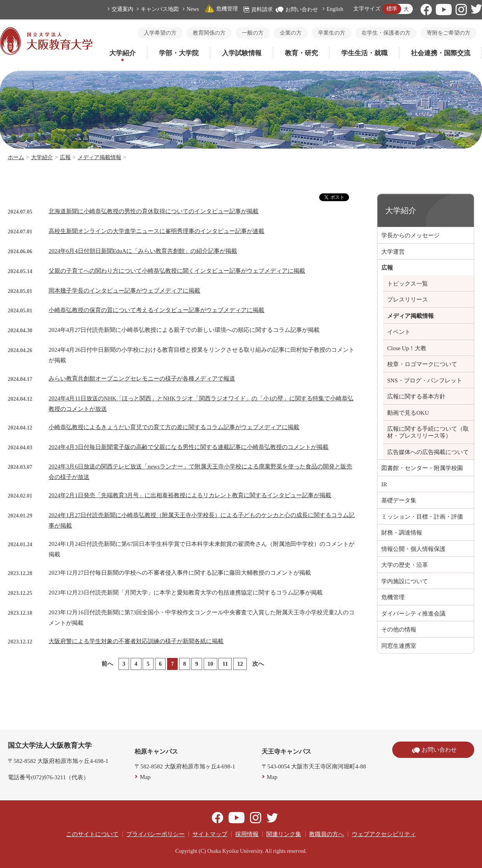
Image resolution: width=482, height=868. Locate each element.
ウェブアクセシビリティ (384, 834)
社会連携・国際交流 (441, 53)
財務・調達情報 (402, 533)
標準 (392, 9)
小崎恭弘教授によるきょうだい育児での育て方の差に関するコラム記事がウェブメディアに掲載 (174, 427)
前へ (107, 664)
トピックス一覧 (408, 284)
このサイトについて (92, 834)
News (193, 9)
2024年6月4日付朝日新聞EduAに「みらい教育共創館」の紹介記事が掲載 (143, 251)
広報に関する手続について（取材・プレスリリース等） (428, 432)
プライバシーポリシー (155, 834)
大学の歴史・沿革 (405, 565)
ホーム (16, 157)
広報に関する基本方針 (416, 396)
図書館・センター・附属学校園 (422, 468)
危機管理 (221, 9)
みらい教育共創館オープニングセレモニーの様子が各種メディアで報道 (142, 379)
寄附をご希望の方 (449, 33)
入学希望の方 (160, 33)
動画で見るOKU (408, 413)
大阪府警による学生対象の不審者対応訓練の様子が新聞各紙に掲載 (136, 641)
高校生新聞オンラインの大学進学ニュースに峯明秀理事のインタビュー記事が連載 (156, 231)
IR (384, 484)
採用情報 (247, 834)
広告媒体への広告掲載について (428, 452)
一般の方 (253, 33)
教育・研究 (301, 53)
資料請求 (258, 10)
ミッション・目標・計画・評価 (422, 517)
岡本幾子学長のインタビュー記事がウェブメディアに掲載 (124, 291)
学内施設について (405, 581)
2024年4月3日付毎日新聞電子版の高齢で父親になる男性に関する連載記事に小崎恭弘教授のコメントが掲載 (189, 447)
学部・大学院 (179, 53)
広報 (65, 157)
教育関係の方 (209, 33)
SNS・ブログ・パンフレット (425, 381)
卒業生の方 (332, 33)
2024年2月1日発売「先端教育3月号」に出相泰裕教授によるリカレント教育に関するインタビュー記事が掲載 (190, 495)
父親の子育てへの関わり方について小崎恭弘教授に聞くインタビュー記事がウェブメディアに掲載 (177, 271)
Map (145, 777)
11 (225, 664)
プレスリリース (408, 300)
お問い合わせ (297, 10)
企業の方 (291, 33)
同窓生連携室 (399, 646)
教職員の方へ (327, 834)
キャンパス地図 (160, 9)
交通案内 (122, 9)
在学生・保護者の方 (386, 33)
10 (210, 664)
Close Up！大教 (407, 348)
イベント (399, 332)
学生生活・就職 (364, 53)
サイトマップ (210, 834)
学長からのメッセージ (410, 235)
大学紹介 (122, 53)
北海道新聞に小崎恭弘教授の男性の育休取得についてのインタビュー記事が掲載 (154, 211)
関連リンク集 (284, 834)
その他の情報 (399, 630)
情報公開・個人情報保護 (413, 549)
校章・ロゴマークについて (422, 364)
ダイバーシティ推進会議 (413, 614)
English (335, 9)
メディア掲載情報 (100, 157)
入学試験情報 (242, 53)
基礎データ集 (399, 500)
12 (240, 664)
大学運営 (393, 252)
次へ (258, 664)
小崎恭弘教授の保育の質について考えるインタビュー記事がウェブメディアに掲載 (156, 310)
